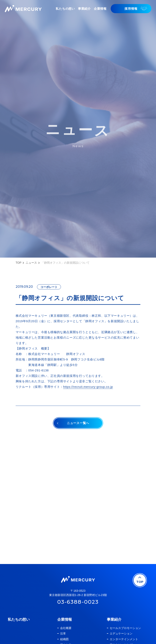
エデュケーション (121, 633)
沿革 (63, 633)
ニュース (31, 263)
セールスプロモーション (125, 628)
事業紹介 (114, 619)
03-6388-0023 (78, 602)
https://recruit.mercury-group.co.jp (88, 387)
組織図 (64, 639)
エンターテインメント (124, 639)
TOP (19, 263)
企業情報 (65, 619)
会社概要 (66, 628)
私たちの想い (19, 619)
